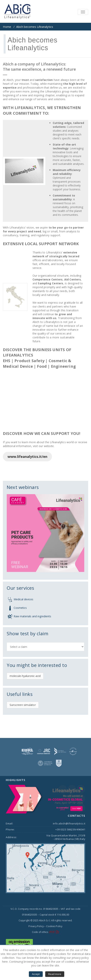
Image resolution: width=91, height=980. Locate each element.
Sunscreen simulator (23, 705)
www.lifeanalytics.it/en (27, 457)
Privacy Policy (36, 926)
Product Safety (29, 361)
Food (42, 366)
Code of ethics (40, 932)
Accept (36, 974)
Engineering (63, 366)
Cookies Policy (54, 926)
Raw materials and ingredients (32, 616)
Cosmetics (20, 608)
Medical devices (23, 599)
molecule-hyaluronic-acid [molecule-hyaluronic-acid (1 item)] (25, 676)
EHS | (8, 361)
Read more (55, 974)
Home (7, 27)
